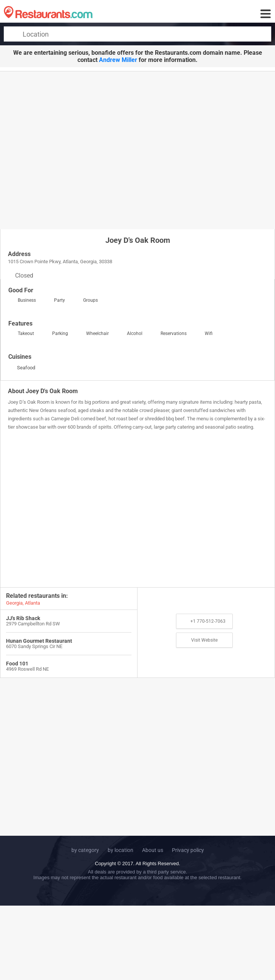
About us (153, 850)
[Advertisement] (71, 150)
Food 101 (17, 664)
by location (121, 850)
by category (85, 850)
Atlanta (32, 603)
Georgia (14, 603)
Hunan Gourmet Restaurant (39, 641)
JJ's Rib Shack (23, 618)
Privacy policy (188, 850)
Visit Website (204, 640)
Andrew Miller (118, 60)
